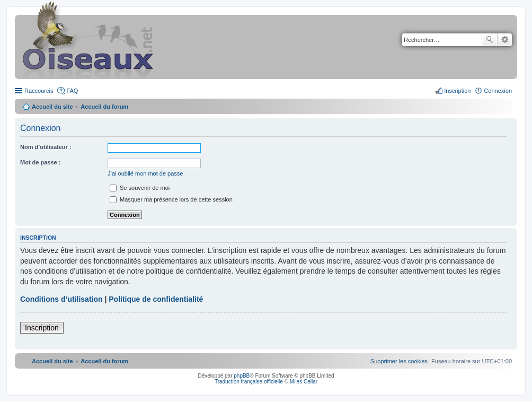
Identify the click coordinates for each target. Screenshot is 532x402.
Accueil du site (52, 107)
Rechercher (490, 40)
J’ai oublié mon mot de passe (145, 173)
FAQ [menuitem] (72, 91)
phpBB (242, 376)
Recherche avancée (505, 40)
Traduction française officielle (249, 382)
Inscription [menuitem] (457, 91)
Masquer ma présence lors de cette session (171, 199)
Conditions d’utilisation (61, 299)
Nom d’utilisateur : (46, 147)
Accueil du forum (104, 107)
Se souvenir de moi (140, 188)
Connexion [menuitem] (498, 91)
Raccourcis (39, 91)
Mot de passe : (40, 162)
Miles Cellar (304, 382)
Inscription (42, 328)
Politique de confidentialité (156, 299)
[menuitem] (399, 361)
